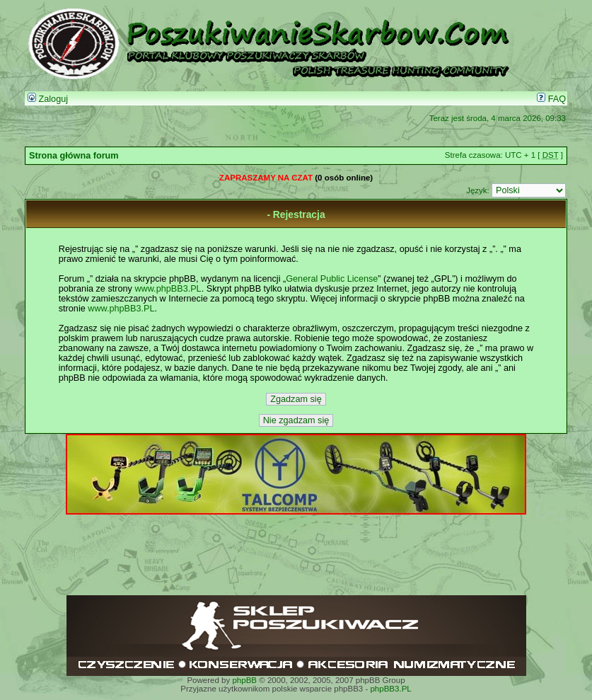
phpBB (244, 680)
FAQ (551, 99)
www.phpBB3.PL (168, 289)
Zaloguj (48, 99)
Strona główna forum (74, 156)
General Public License (332, 279)
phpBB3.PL (390, 689)
